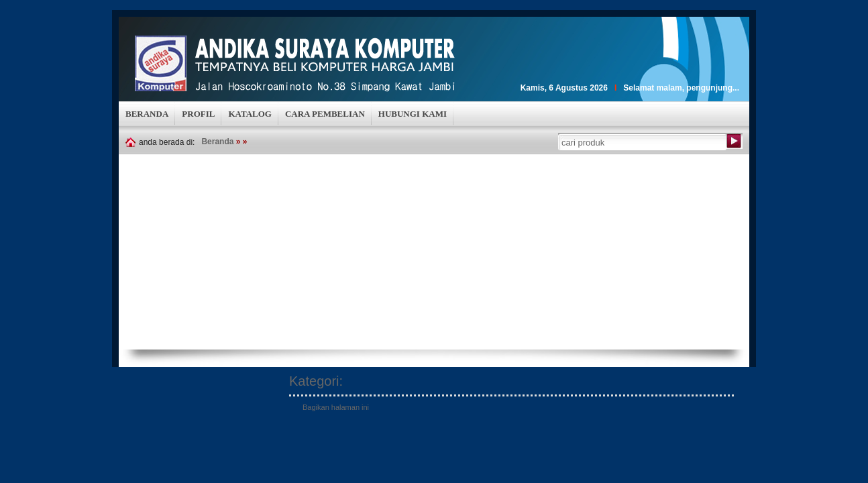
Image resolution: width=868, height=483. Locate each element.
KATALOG (250, 114)
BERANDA (147, 114)
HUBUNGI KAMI (413, 114)
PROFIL (198, 114)
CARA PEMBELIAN (325, 114)
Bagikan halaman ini (336, 407)
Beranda (217, 142)
